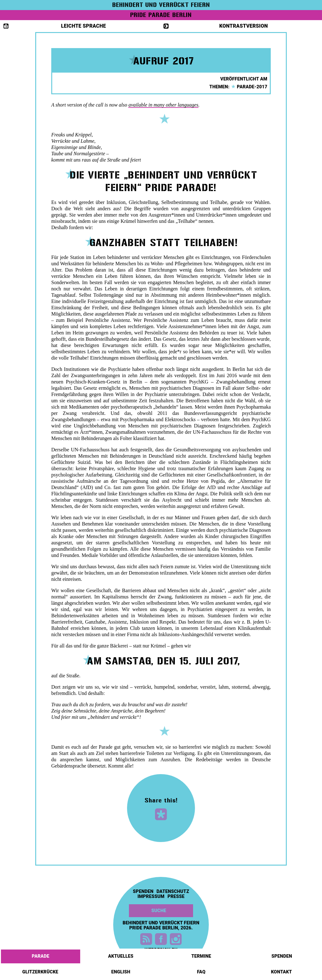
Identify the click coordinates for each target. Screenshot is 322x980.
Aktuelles (121, 954)
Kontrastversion (216, 26)
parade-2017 (249, 87)
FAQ (202, 970)
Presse (176, 897)
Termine (202, 954)
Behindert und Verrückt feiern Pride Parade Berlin (161, 925)
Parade (41, 954)
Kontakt (282, 970)
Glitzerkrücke (41, 970)
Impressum (151, 897)
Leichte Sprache (55, 26)
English (121, 970)
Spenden (282, 954)
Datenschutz (173, 892)
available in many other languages (163, 105)
